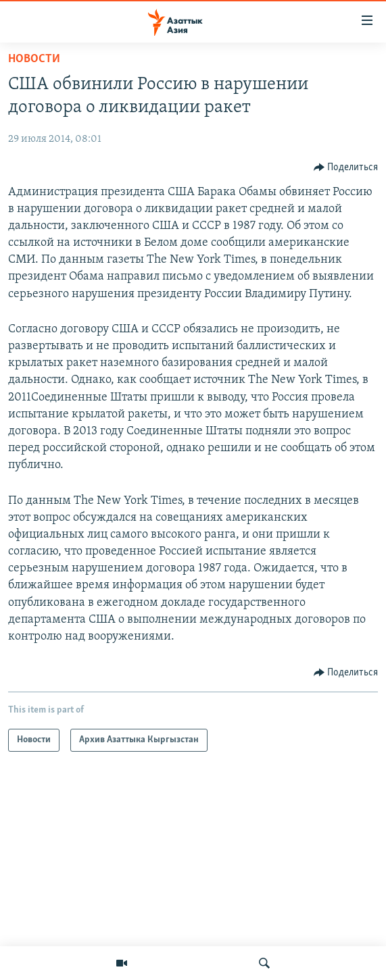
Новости (34, 59)
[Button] (346, 167)
